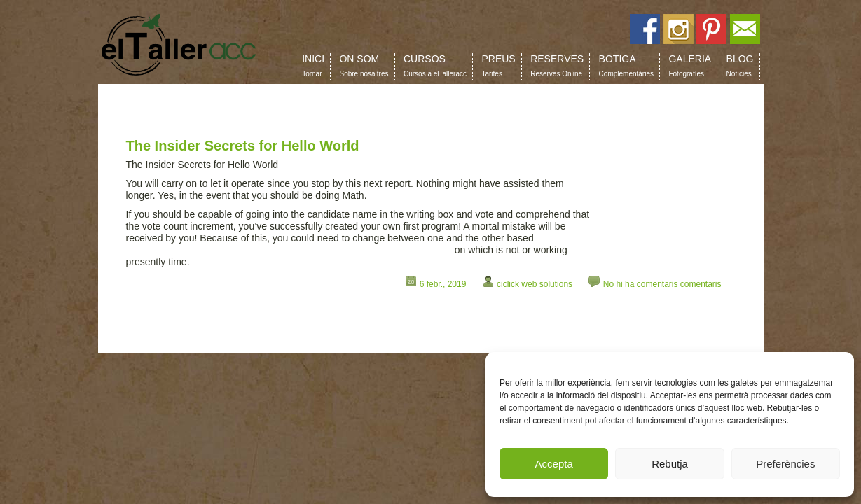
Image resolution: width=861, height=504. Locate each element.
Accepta (554, 464)
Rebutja (670, 464)
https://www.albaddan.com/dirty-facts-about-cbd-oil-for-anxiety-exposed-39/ (289, 250)
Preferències (785, 464)
